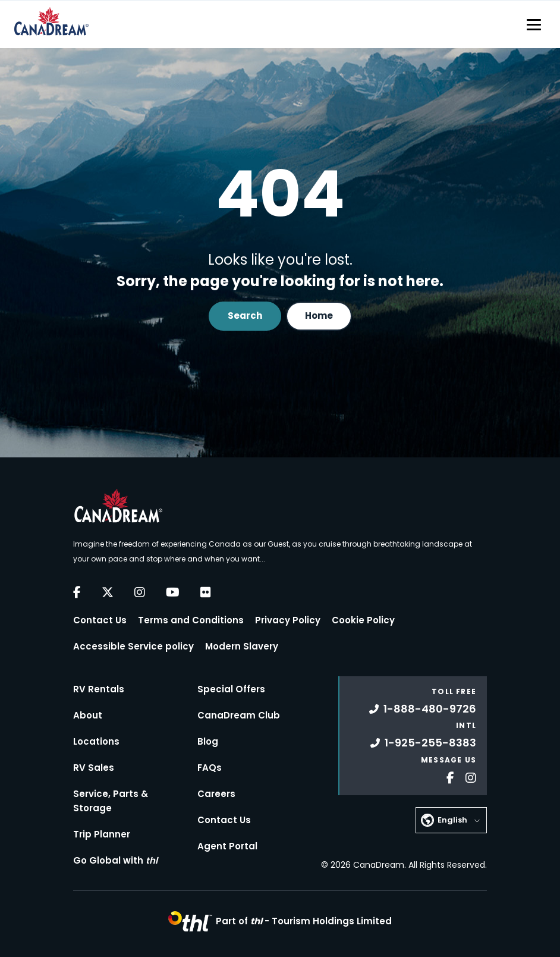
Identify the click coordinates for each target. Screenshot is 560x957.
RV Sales (94, 768)
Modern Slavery (242, 646)
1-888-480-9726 (423, 709)
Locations (96, 741)
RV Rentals (99, 689)
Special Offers (231, 689)
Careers (216, 794)
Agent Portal (227, 846)
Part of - (304, 921)
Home (319, 316)
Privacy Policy (288, 620)
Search (245, 316)
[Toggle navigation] (534, 24)
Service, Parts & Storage (111, 801)
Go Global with (115, 860)
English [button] (452, 820)
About (88, 715)
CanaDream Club (239, 715)
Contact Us (100, 620)
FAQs (210, 768)
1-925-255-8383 (423, 743)
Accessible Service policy (133, 646)
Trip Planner (102, 834)
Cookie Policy (363, 620)
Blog (208, 741)
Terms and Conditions (191, 620)
